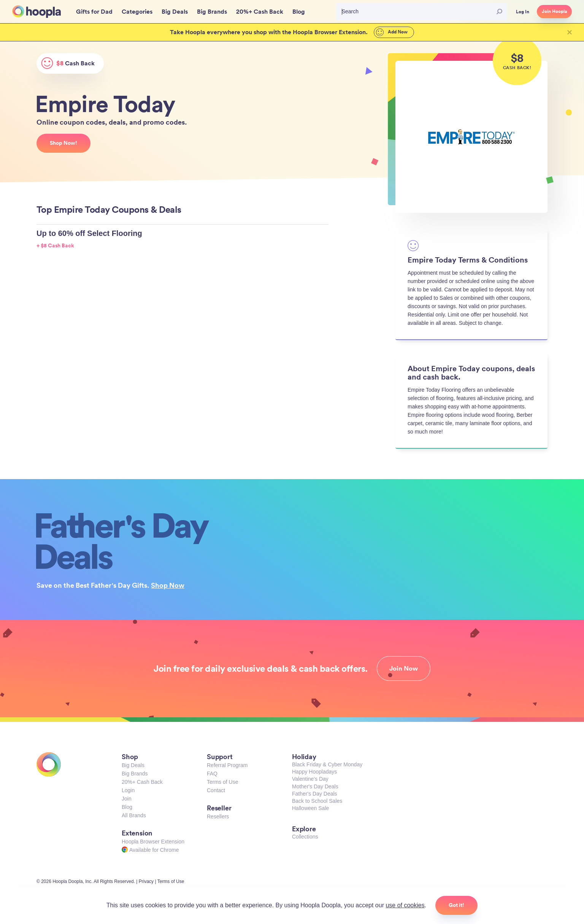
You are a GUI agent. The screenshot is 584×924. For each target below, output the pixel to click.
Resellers (218, 816)
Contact (216, 790)
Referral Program (227, 765)
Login (128, 790)
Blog (127, 807)
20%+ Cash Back (142, 782)
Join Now (404, 668)
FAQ (212, 774)
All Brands (134, 815)
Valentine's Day (310, 779)
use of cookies (405, 905)
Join (127, 799)
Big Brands (135, 774)
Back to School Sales (317, 801)
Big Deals (133, 765)
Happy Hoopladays (314, 772)
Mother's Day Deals (315, 786)
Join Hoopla (554, 11)
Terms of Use (222, 782)
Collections (305, 837)
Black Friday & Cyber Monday (327, 764)
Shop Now (168, 585)
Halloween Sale (310, 808)
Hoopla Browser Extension (153, 842)
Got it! (456, 905)
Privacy (146, 881)
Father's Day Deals (315, 794)
